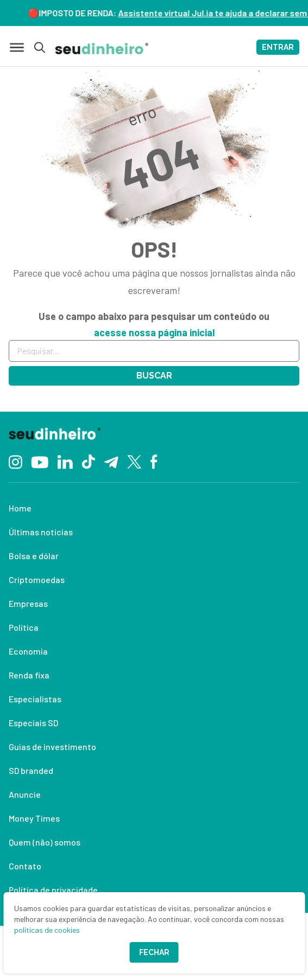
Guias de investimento (52, 747)
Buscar (154, 376)
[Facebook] (154, 461)
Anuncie (25, 794)
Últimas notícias (41, 532)
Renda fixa (29, 675)
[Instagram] (15, 461)
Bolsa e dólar (34, 556)
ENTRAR (278, 47)
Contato (25, 866)
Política (24, 627)
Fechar (154, 952)
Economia (28, 651)
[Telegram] (111, 461)
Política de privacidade (53, 890)
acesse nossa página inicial (154, 332)
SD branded (31, 770)
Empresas (28, 603)
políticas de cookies (47, 930)
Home (20, 508)
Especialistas (35, 699)
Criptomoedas (37, 579)
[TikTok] (88, 461)
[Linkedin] (65, 461)
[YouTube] (40, 461)
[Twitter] (134, 461)
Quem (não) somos (45, 842)
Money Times (34, 818)
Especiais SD (33, 723)
